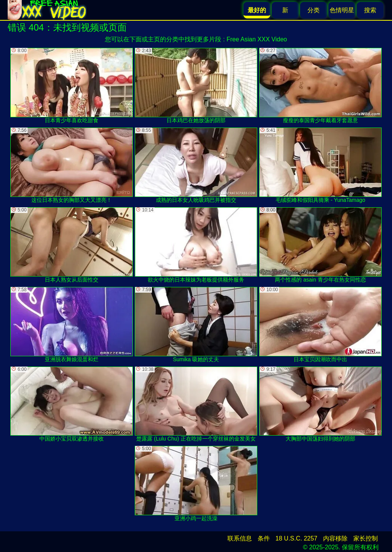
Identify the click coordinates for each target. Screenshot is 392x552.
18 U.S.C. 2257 (296, 538)
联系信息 (240, 538)
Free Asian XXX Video (257, 39)
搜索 (370, 10)
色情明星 (342, 10)
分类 (314, 10)
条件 (264, 538)
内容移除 (335, 538)
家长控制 (366, 538)
